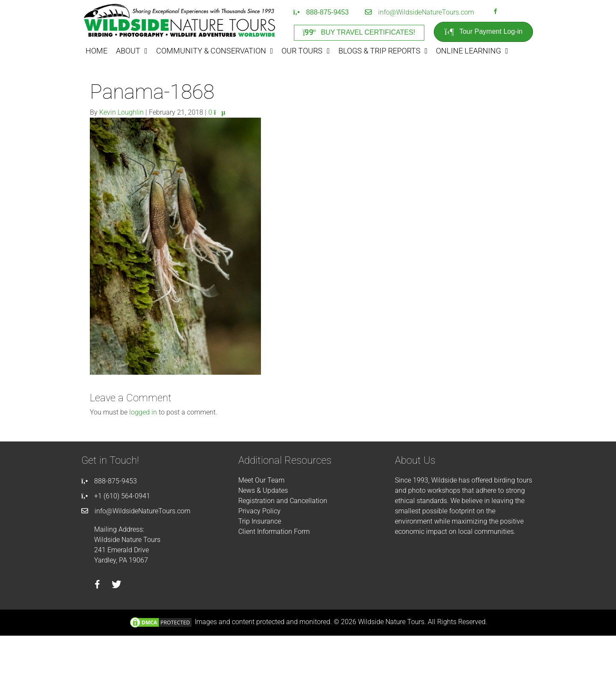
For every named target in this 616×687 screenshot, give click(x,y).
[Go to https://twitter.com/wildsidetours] (117, 586)
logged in (143, 412)
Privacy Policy (259, 511)
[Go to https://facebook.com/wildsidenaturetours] (495, 12)
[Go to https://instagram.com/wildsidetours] (506, 12)
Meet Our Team (261, 480)
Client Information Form (274, 532)
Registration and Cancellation (283, 501)
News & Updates (263, 490)
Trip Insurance (260, 521)
